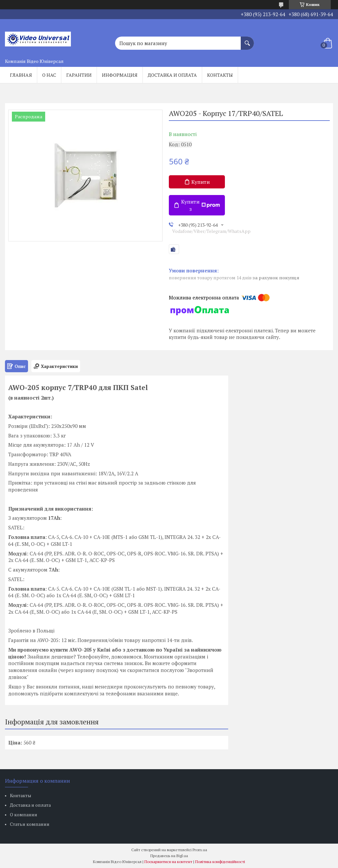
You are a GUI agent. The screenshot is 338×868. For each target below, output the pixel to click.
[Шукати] (247, 40)
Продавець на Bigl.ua (169, 856)
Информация (120, 75)
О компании (24, 814)
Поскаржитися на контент (168, 862)
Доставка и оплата (172, 75)
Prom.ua (200, 850)
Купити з (200, 205)
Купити (200, 182)
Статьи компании (30, 824)
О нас (49, 75)
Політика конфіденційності (220, 862)
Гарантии (79, 75)
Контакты (220, 75)
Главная (21, 75)
